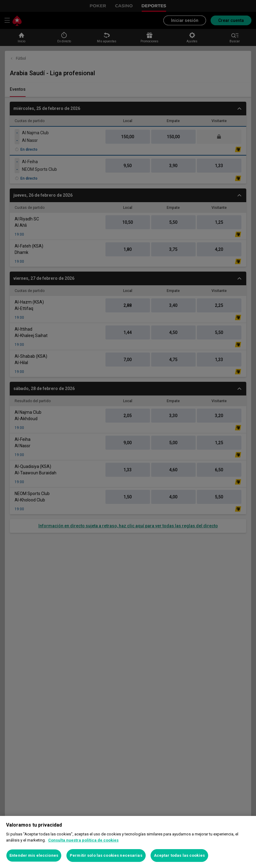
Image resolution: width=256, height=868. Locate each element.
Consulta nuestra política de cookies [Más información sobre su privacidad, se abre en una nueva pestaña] (83, 840)
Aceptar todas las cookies (179, 855)
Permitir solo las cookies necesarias (106, 855)
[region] (128, 842)
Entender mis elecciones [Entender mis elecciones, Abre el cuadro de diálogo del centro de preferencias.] (34, 855)
